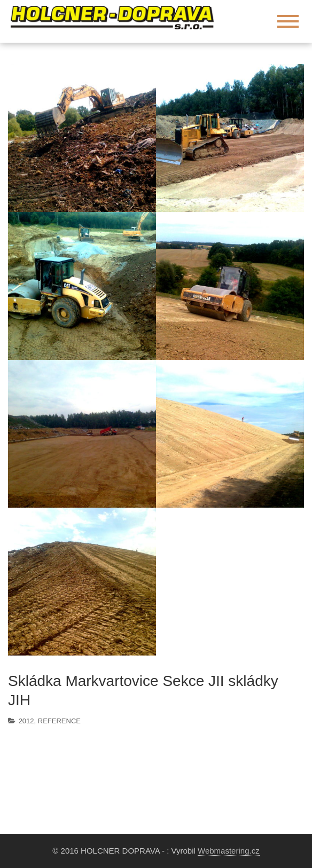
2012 (26, 721)
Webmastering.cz (229, 851)
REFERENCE (59, 721)
